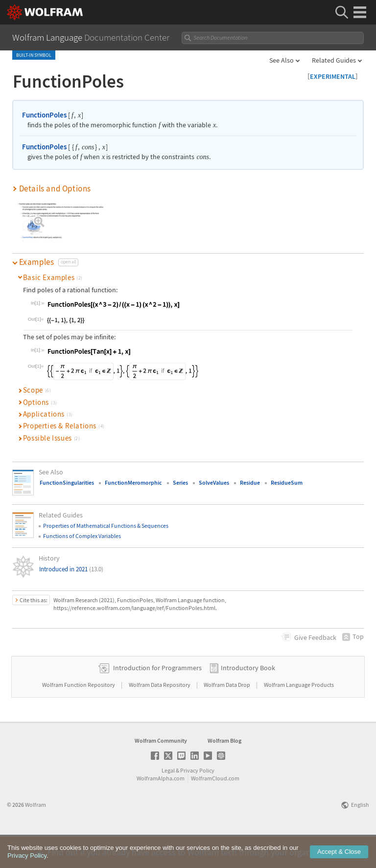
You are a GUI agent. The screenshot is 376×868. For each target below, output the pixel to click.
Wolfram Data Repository (160, 716)
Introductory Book (248, 699)
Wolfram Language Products (299, 716)
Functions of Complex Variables (82, 536)
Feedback (315, 637)
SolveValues (214, 482)
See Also (282, 60)
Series (180, 482)
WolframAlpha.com (161, 809)
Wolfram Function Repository (79, 716)
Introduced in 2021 (71, 569)
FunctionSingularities (67, 482)
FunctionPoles (44, 115)
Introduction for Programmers (157, 699)
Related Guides (334, 60)
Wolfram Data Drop (227, 716)
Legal (168, 802)
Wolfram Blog (224, 772)
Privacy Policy (197, 802)
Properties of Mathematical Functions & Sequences (106, 526)
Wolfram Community (161, 772)
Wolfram (35, 836)
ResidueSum (287, 482)
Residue (250, 482)
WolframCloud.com (215, 809)
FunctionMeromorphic (133, 482)
